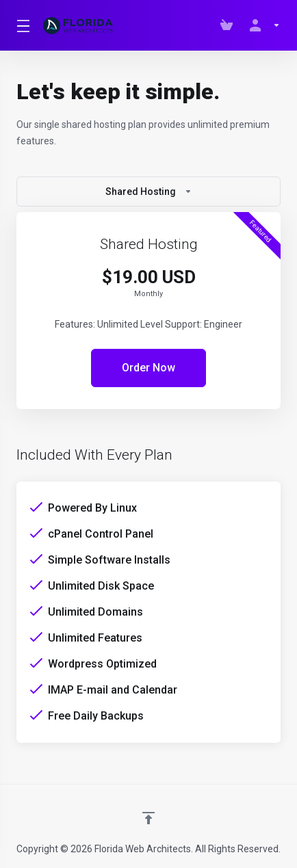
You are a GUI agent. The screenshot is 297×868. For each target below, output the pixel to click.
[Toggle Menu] (22, 25)
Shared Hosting (149, 192)
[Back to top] (148, 818)
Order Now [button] (148, 368)
